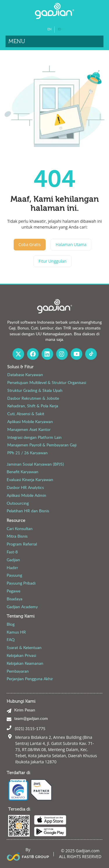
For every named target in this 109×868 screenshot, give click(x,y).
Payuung (14, 575)
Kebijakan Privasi (21, 655)
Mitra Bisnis (17, 536)
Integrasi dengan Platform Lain (34, 437)
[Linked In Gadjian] (47, 354)
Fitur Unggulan (52, 261)
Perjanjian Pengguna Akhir (30, 679)
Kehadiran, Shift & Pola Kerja (33, 406)
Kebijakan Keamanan (25, 663)
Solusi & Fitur (20, 367)
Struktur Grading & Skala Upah (35, 390)
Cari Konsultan (20, 528)
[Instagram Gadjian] (62, 354)
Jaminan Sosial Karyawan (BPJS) (35, 464)
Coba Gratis (30, 244)
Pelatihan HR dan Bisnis (28, 511)
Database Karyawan (25, 375)
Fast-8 (12, 552)
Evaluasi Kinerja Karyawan (30, 479)
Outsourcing (18, 503)
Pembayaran (18, 671)
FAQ (11, 640)
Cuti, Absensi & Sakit (26, 414)
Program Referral (22, 544)
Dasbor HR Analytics (25, 487)
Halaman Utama (71, 244)
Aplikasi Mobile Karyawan (30, 421)
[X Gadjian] (18, 354)
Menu (17, 41)
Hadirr (12, 568)
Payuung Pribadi (21, 583)
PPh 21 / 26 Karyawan (27, 453)
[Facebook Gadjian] (33, 354)
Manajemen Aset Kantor (29, 429)
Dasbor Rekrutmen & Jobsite (33, 398)
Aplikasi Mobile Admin (26, 495)
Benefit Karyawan (23, 472)
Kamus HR (16, 632)
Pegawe (14, 591)
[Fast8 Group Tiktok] (91, 354)
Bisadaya (15, 599)
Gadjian (13, 560)
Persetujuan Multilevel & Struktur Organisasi (47, 382)
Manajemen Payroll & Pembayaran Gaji (42, 445)
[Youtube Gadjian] (76, 354)
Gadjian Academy (22, 607)
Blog (11, 624)
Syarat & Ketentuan (24, 647)
